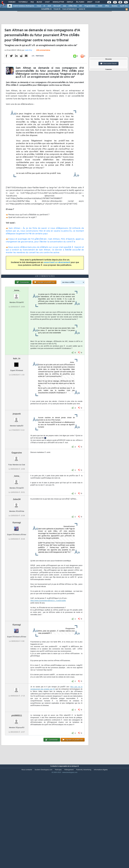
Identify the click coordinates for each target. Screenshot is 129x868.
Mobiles (115, 6)
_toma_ (17, 330)
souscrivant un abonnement (57, 276)
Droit (90, 2)
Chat (47, 2)
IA (44, 6)
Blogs (39, 2)
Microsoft (57, 6)
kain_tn (17, 399)
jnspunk (17, 454)
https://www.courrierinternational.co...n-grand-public (48, 641)
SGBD (100, 6)
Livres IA (82, 9)
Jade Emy (28, 64)
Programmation (90, 6)
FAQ (32, 2)
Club (97, 2)
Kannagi (17, 563)
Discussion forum (108, 64)
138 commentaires (43, 64)
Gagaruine (17, 493)
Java (64, 6)
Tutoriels (23, 2)
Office (107, 6)
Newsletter (58, 2)
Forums (12, 2)
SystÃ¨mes (124, 6)
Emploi (70, 2)
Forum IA (57, 9)
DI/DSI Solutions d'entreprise (24, 6)
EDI (81, 6)
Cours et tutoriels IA (69, 9)
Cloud (39, 6)
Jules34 (17, 539)
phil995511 (17, 756)
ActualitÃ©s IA (46, 9)
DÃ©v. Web (73, 6)
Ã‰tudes (80, 2)
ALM (49, 6)
